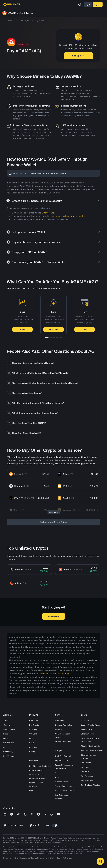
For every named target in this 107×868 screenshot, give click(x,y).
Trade (22, 329)
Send (85, 329)
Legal (6, 738)
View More (54, 512)
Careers (7, 725)
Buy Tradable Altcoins (90, 785)
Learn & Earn (87, 720)
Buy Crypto (34, 725)
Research (33, 747)
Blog (5, 747)
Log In (88, 4)
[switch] (55, 826)
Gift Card (33, 734)
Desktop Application (64, 725)
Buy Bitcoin (86, 763)
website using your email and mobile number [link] (63, 216)
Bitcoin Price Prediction (91, 746)
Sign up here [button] (78, 56)
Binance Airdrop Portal (65, 791)
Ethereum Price (88, 734)
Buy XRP (85, 772)
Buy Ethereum (87, 781)
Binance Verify (61, 782)
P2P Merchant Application (40, 766)
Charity (32, 752)
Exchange (34, 720)
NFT (31, 738)
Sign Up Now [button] (54, 616)
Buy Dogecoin (87, 776)
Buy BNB (85, 767)
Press (6, 734)
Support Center (62, 760)
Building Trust (9, 743)
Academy (33, 729)
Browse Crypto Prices (90, 725)
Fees (57, 773)
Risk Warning (9, 756)
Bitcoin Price (86, 729)
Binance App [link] (48, 213)
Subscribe (53, 329)
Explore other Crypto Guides (54, 522)
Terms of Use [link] (46, 674)
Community (8, 752)
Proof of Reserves (63, 742)
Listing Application (37, 778)
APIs (57, 777)
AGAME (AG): (17, 13)
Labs (31, 791)
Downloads (60, 720)
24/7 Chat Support (63, 756)
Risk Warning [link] (63, 674)
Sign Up (98, 4)
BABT (32, 743)
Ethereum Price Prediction (92, 750)
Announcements (10, 729)
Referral (59, 729)
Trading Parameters (64, 786)
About (6, 720)
